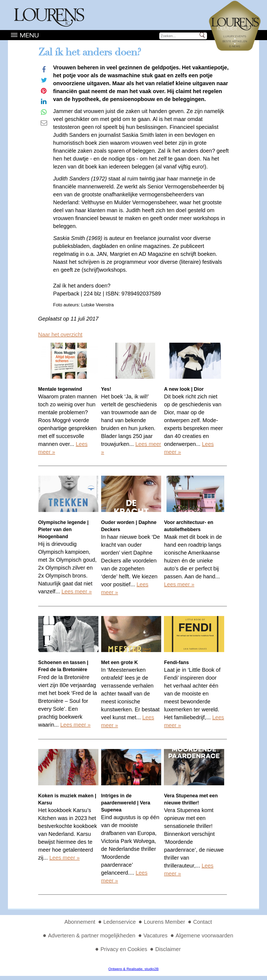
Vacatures (156, 935)
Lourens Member (164, 922)
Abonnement (80, 922)
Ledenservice (120, 922)
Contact (202, 922)
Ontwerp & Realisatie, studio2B (133, 969)
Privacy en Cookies (124, 949)
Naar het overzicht (60, 334)
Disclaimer (168, 949)
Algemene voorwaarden (204, 935)
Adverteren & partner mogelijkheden (92, 935)
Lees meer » (76, 591)
